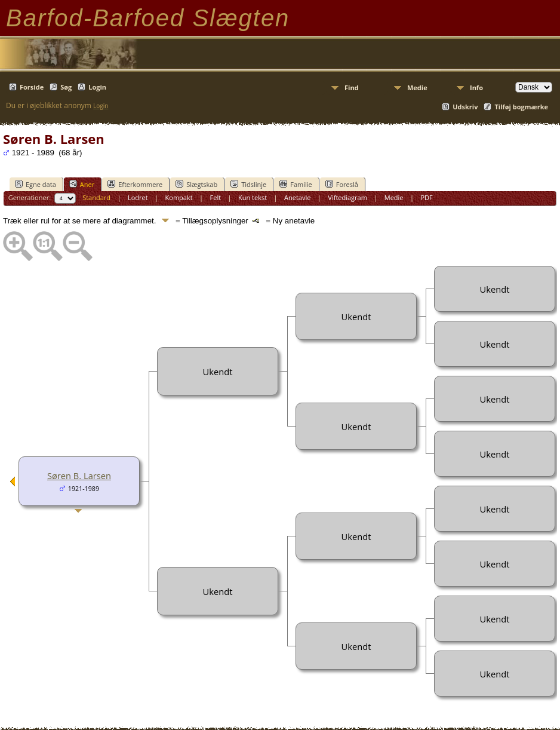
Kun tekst (253, 197)
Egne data (36, 184)
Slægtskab (196, 184)
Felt (216, 197)
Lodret (138, 197)
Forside (32, 87)
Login (97, 87)
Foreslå (342, 184)
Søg (66, 87)
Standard (96, 197)
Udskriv (465, 107)
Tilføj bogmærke (521, 107)
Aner (82, 184)
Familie (296, 184)
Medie (417, 88)
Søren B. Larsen (79, 476)
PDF (426, 197)
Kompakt (179, 197)
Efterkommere (135, 184)
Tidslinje (248, 184)
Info (476, 88)
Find (352, 88)
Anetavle (297, 197)
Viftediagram (347, 197)
